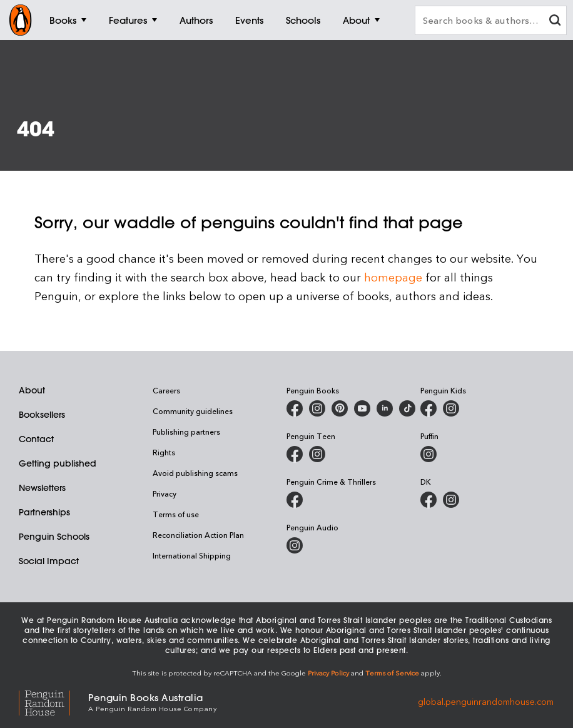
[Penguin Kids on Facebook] (428, 408)
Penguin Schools (54, 537)
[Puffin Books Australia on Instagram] (428, 454)
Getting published (58, 463)
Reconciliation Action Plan (198, 535)
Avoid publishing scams (195, 473)
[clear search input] (555, 22)
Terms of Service (392, 673)
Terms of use (176, 514)
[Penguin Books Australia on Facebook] (295, 408)
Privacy (165, 493)
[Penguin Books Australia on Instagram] (317, 408)
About (32, 390)
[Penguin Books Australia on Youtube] (362, 408)
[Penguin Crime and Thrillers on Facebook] (295, 500)
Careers (166, 390)
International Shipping (192, 555)
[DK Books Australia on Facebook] (428, 500)
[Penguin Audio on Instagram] (295, 545)
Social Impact (49, 561)
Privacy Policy (328, 673)
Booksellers (42, 415)
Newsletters (42, 488)
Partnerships (44, 512)
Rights (164, 452)
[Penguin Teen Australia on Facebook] (295, 454)
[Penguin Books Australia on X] (340, 408)
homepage (393, 277)
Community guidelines (193, 411)
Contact (36, 439)
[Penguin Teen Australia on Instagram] (317, 454)
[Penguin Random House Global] (53, 701)
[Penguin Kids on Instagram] (451, 408)
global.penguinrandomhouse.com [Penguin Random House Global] (486, 701)
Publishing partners (186, 432)
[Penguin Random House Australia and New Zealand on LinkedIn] (385, 408)
